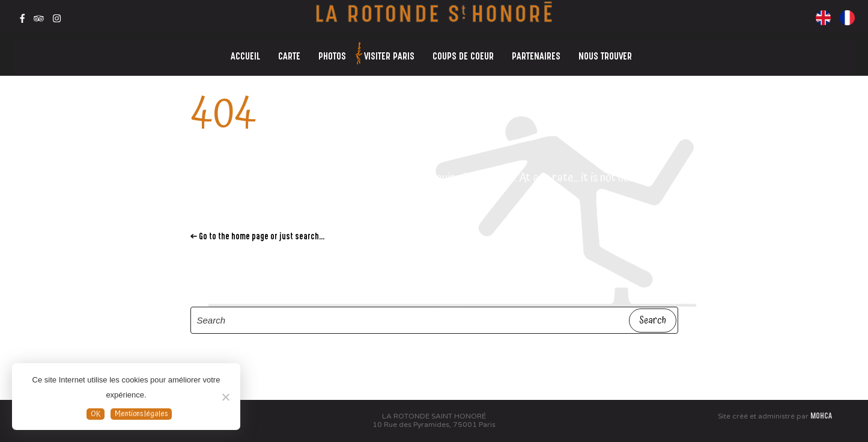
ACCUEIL (245, 57)
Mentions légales (141, 414)
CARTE (289, 57)
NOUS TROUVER (605, 57)
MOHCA (821, 417)
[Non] (225, 397)
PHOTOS (332, 57)
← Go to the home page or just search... (257, 237)
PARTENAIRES (536, 57)
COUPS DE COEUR (463, 57)
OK (96, 414)
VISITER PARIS (386, 55)
